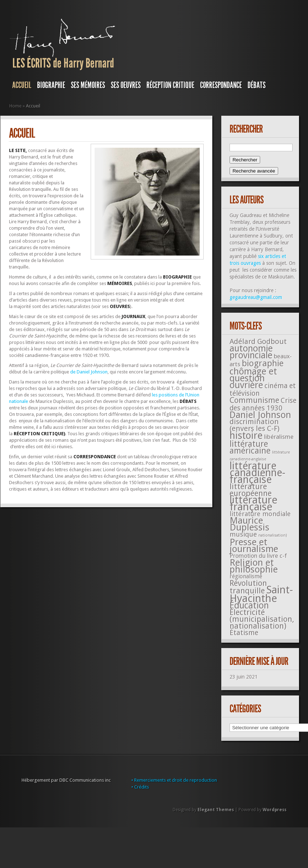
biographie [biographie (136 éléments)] (263, 363)
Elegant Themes (216, 810)
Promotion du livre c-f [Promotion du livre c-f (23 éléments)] (258, 556)
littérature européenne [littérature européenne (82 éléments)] (251, 490)
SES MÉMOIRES (88, 85)
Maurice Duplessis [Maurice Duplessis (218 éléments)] (250, 524)
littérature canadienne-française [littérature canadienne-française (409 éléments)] (257, 473)
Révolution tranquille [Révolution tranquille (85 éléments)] (248, 587)
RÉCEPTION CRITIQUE (170, 85)
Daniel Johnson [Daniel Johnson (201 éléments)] (260, 415)
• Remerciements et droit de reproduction (174, 780)
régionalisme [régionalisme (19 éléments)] (246, 576)
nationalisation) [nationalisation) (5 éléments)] (273, 535)
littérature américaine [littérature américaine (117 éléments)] (250, 447)
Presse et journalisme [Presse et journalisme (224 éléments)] (254, 545)
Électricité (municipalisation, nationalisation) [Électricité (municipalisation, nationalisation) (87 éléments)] (262, 619)
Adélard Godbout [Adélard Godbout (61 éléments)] (258, 341)
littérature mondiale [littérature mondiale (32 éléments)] (260, 514)
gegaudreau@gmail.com (256, 297)
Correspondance (221, 85)
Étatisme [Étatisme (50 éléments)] (244, 633)
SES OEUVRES (126, 85)
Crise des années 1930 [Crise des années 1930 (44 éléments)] (263, 404)
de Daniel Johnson (88, 372)
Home (15, 106)
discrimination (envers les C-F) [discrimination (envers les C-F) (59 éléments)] (255, 425)
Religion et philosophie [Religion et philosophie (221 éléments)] (254, 566)
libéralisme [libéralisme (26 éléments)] (279, 437)
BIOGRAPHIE (51, 85)
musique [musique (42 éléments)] (243, 534)
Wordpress (275, 810)
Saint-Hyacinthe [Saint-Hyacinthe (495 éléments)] (261, 594)
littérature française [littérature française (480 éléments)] (253, 503)
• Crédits (140, 787)
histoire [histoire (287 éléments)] (246, 435)
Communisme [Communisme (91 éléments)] (254, 400)
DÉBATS (257, 85)
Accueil (22, 85)
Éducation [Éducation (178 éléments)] (249, 605)
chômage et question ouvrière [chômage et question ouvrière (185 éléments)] (253, 378)
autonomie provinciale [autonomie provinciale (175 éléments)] (251, 352)
